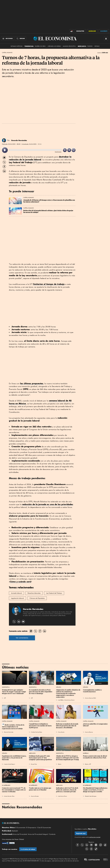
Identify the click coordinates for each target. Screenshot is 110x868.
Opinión (59, 687)
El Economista (20, 828)
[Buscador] (20, 39)
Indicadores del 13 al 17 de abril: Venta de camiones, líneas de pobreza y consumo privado (67, 790)
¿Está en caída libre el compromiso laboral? (95, 725)
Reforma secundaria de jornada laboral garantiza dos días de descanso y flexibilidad (67, 726)
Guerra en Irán (40, 46)
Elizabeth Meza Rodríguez (91, 796)
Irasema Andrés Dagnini (10, 764)
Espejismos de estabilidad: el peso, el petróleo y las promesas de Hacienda (14, 758)
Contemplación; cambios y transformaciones (93, 691)
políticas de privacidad (95, 837)
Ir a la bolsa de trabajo (28, 849)
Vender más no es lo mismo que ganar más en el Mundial (40, 789)
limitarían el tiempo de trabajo (49, 284)
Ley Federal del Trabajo (54, 593)
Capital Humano (7, 53)
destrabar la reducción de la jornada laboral (40, 158)
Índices (90, 46)
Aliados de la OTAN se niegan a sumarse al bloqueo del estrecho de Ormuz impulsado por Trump (68, 758)
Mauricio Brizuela (35, 796)
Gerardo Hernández (19, 140)
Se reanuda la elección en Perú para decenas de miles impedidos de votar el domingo (41, 692)
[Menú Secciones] (7, 39)
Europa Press (34, 764)
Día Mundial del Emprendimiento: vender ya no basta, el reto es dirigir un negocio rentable (95, 790)
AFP (5, 698)
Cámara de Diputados (37, 598)
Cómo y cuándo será (20, 582)
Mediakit (15, 831)
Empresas (86, 753)
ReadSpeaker (58, 152)
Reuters (60, 764)
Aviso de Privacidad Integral (38, 834)
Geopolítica (6, 687)
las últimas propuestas (32, 383)
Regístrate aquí (81, 833)
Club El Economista (44, 828)
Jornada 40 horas (54, 46)
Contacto (52, 834)
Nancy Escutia (61, 732)
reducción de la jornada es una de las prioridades (48, 504)
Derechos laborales (34, 593)
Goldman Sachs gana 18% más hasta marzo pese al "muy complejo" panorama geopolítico (40, 758)
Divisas (97, 46)
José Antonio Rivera (63, 796)
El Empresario (6, 785)
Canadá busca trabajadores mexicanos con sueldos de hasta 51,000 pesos (40, 726)
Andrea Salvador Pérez (9, 796)
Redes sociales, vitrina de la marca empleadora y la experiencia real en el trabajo (13, 727)
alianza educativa (69, 46)
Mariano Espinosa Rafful (90, 698)
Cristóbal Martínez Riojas (37, 732)
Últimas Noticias (16, 46)
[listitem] (5, 150)
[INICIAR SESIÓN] (106, 39)
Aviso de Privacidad (20, 834)
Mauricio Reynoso (89, 732)
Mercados (32, 753)
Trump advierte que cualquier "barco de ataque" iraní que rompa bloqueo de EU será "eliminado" (14, 692)
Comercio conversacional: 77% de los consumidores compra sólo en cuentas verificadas (14, 790)
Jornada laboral (16, 593)
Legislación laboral (17, 598)
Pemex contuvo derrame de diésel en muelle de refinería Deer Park (95, 757)
